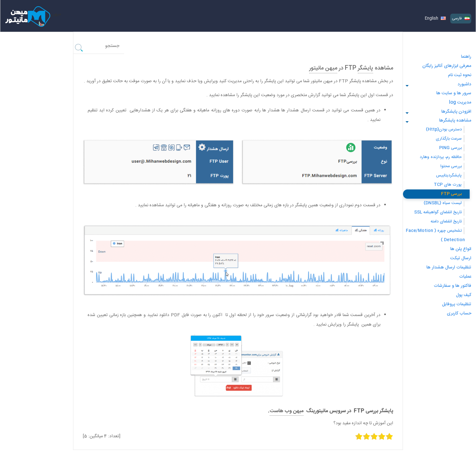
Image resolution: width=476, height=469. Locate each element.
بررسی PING (450, 148)
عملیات (465, 277)
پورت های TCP (448, 185)
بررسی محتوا (451, 166)
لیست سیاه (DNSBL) (443, 203)
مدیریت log (460, 102)
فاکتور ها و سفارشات (453, 286)
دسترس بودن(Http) (444, 129)
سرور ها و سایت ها (454, 93)
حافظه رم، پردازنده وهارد (441, 157)
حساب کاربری (459, 314)
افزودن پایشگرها (456, 112)
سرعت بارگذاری (448, 139)
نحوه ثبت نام (460, 75)
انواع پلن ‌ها (461, 249)
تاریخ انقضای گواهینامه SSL (438, 212)
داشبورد (464, 84)
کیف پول (464, 295)
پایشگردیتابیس (449, 175)
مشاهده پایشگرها (455, 121)
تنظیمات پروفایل (457, 304)
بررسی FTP (451, 194)
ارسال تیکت (461, 258)
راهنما (466, 57)
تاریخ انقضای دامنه (446, 221)
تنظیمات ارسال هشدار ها (449, 268)
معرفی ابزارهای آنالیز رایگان (447, 66)
